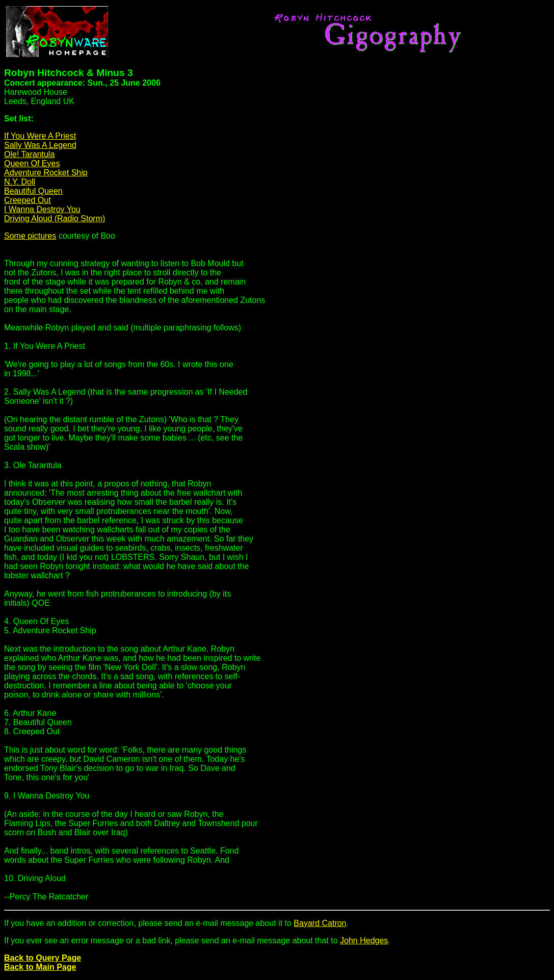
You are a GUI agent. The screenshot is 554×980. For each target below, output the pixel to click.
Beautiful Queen (33, 191)
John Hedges (364, 940)
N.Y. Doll (20, 182)
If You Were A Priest (40, 136)
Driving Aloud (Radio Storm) (55, 218)
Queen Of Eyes (32, 163)
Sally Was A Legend (40, 145)
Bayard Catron (320, 923)
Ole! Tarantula (29, 154)
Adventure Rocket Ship (46, 173)
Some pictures (30, 236)
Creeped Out (28, 200)
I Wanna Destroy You (42, 209)
